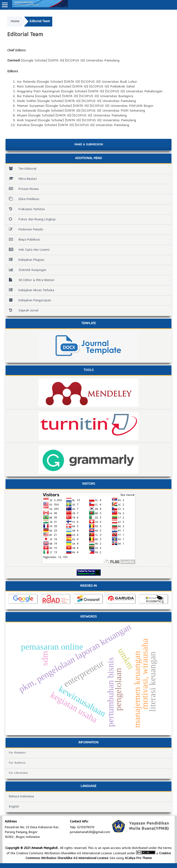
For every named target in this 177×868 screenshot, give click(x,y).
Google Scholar (34, 61)
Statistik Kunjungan (26, 270)
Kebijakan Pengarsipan (29, 301)
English (14, 807)
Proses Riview (23, 189)
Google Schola (49, 82)
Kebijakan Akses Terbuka (30, 290)
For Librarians (18, 773)
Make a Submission (89, 145)
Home (15, 21)
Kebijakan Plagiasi (25, 260)
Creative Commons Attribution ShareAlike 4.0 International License (98, 856)
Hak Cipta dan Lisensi (28, 250)
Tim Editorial (21, 169)
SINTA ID (70, 96)
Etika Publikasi (23, 199)
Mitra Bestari (22, 179)
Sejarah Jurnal (22, 311)
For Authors (17, 763)
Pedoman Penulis (25, 230)
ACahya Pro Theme (138, 858)
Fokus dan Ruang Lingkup (31, 220)
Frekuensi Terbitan (26, 209)
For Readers (17, 753)
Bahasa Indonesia (21, 797)
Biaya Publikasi (23, 240)
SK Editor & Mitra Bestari (30, 280)
